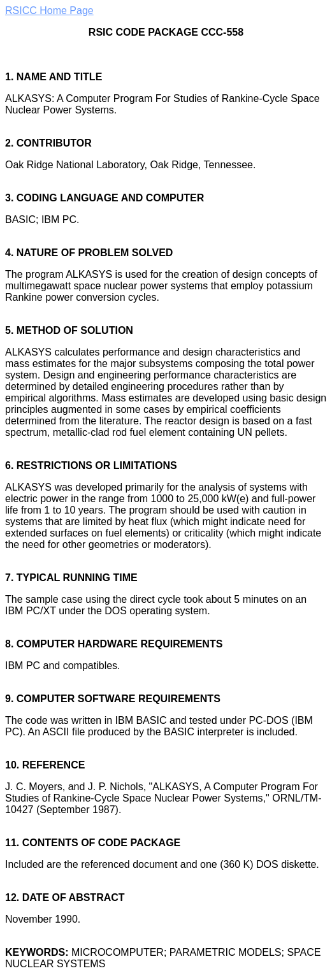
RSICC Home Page (49, 11)
